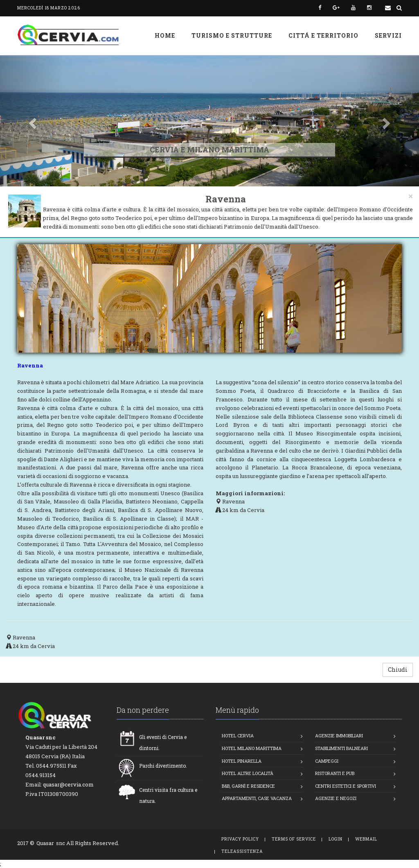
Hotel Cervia (238, 735)
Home (165, 35)
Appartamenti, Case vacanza (257, 798)
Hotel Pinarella (242, 761)
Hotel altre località (248, 773)
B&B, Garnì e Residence (248, 786)
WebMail (366, 839)
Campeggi (327, 761)
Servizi (388, 35)
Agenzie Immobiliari (339, 735)
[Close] (411, 196)
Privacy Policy (240, 839)
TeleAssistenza (242, 851)
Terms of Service (294, 839)
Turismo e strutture (232, 35)
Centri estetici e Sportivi (346, 786)
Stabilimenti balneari (341, 748)
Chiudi (398, 670)
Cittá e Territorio (323, 35)
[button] (32, 121)
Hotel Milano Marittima (252, 748)
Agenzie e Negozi (336, 798)
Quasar (45, 843)
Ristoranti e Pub (335, 773)
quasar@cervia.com (68, 784)
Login (336, 839)
